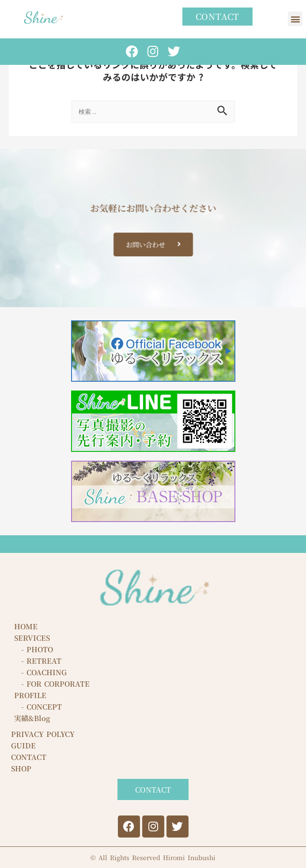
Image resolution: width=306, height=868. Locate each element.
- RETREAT (38, 661)
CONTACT (29, 757)
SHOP (21, 768)
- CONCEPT (38, 707)
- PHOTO (34, 649)
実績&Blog (32, 718)
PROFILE (30, 695)
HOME (26, 626)
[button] (295, 19)
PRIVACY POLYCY (43, 734)
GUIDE (23, 746)
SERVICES (32, 638)
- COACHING (40, 672)
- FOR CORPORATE (52, 684)
